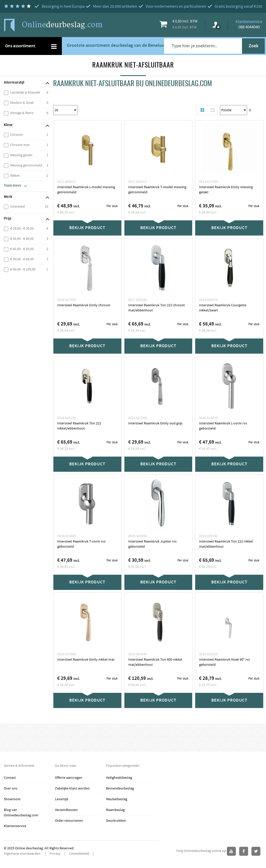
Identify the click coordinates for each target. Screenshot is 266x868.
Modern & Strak (22, 103)
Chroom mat (20, 145)
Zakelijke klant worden (72, 788)
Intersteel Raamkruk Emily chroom (84, 305)
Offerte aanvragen (69, 778)
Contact (10, 778)
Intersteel (18, 207)
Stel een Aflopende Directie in (251, 110)
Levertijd (62, 799)
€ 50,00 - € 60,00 (22, 259)
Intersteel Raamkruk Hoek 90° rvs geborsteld (224, 662)
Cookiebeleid (79, 854)
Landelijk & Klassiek (25, 93)
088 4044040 (249, 27)
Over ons (11, 788)
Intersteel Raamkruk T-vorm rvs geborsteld (81, 544)
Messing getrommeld (26, 165)
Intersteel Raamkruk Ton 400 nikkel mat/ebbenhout (155, 662)
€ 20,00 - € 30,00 (22, 229)
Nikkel (15, 176)
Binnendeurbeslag (120, 788)
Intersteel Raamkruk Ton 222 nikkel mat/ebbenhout (226, 544)
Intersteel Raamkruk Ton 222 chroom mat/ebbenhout (157, 308)
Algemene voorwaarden (22, 854)
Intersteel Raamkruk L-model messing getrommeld (86, 190)
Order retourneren (69, 821)
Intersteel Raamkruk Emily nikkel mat (86, 660)
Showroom (12, 799)
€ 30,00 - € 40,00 (22, 239)
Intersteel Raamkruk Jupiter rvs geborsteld (152, 544)
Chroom (16, 135)
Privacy (55, 854)
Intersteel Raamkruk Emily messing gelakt (226, 190)
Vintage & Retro (22, 113)
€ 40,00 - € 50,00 (22, 249)
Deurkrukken (116, 821)
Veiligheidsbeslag (119, 778)
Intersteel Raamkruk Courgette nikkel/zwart (223, 308)
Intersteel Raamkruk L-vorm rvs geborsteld (223, 426)
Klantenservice (15, 826)
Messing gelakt (21, 155)
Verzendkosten (66, 810)
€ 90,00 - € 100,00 (23, 269)
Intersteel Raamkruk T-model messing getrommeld (157, 190)
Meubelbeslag (117, 799)
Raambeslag (115, 810)
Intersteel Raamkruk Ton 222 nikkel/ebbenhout (79, 426)
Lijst (211, 110)
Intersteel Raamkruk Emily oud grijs (155, 423)
